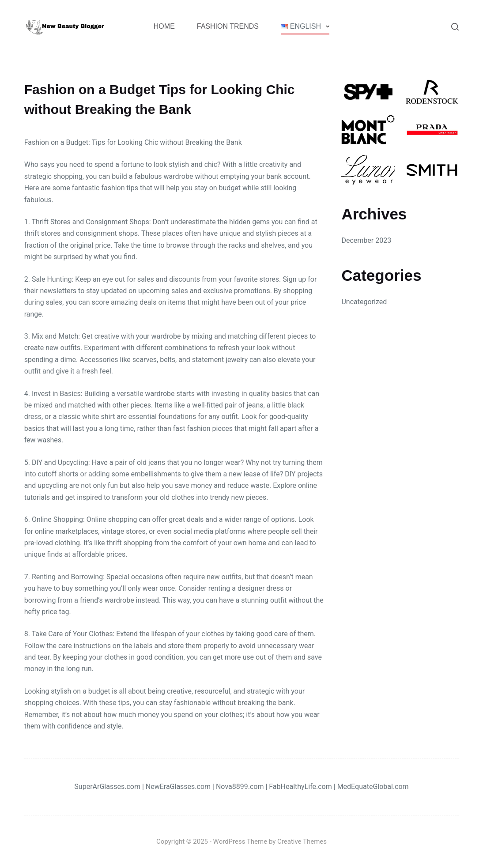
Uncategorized (364, 302)
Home (164, 26)
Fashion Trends (228, 26)
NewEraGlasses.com (178, 787)
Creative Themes (302, 842)
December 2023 (366, 240)
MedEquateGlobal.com (373, 787)
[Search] (455, 27)
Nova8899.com (240, 787)
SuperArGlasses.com (107, 787)
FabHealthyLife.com (300, 787)
